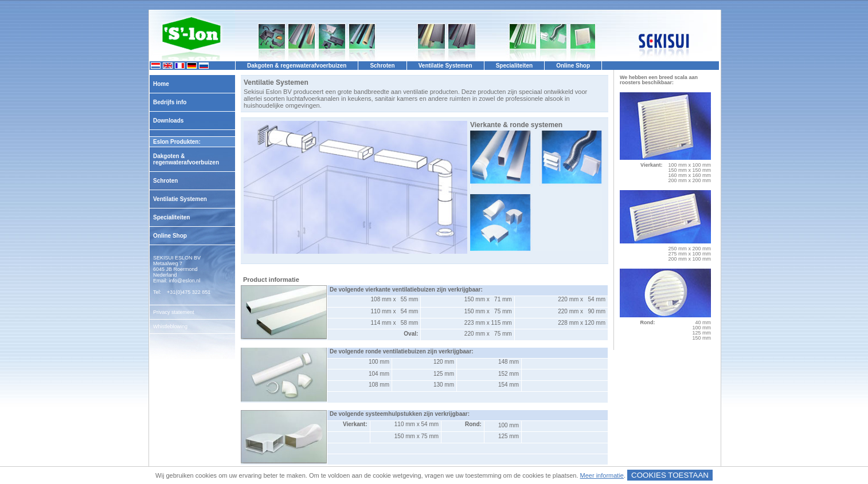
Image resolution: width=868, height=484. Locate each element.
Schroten (165, 181)
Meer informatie (602, 475)
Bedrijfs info (170, 102)
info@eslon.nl (185, 281)
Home (161, 84)
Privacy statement (174, 312)
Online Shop (170, 236)
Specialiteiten (171, 217)
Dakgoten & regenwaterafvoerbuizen (186, 159)
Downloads (168, 121)
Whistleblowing (170, 326)
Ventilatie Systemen (180, 199)
